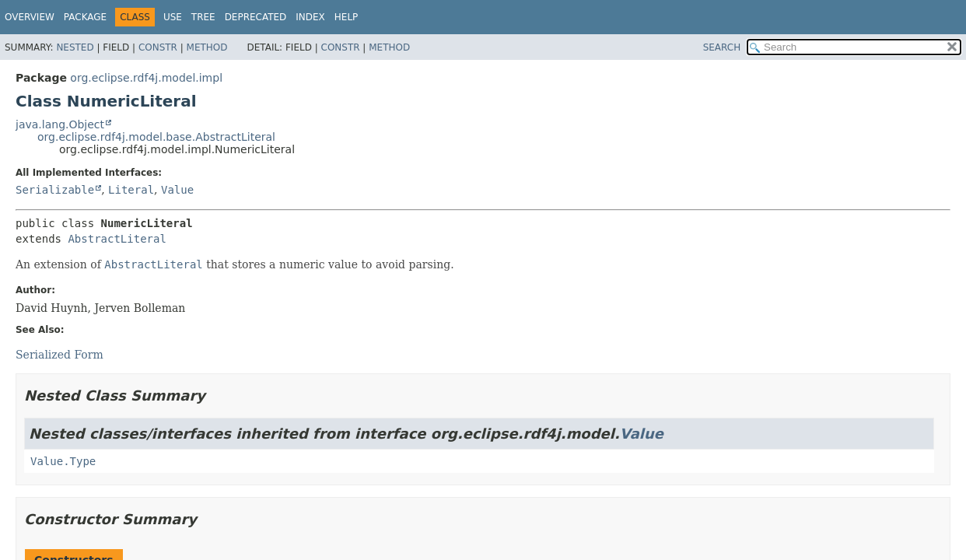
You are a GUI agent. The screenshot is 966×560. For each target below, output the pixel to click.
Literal (131, 190)
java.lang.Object (60, 124)
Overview (30, 17)
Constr (158, 47)
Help (346, 17)
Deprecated (256, 17)
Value (177, 190)
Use (173, 17)
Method (207, 47)
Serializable (55, 190)
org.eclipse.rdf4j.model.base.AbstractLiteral (156, 137)
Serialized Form (59, 355)
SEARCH (722, 47)
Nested (75, 47)
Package (85, 17)
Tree (203, 17)
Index (310, 17)
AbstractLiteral (117, 239)
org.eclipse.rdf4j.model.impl (146, 78)
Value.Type (63, 461)
